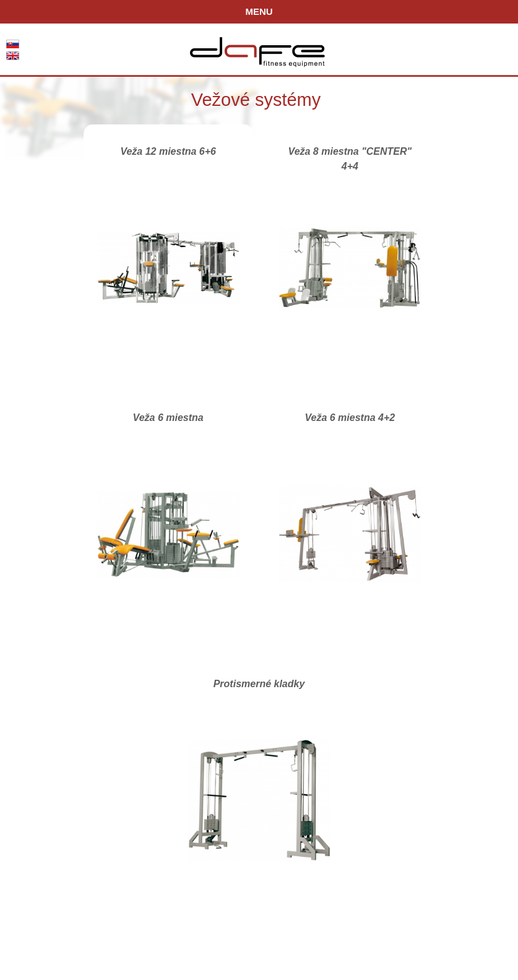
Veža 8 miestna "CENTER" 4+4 (350, 154)
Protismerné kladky (259, 684)
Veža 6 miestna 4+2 (350, 418)
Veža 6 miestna (168, 418)
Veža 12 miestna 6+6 (168, 151)
